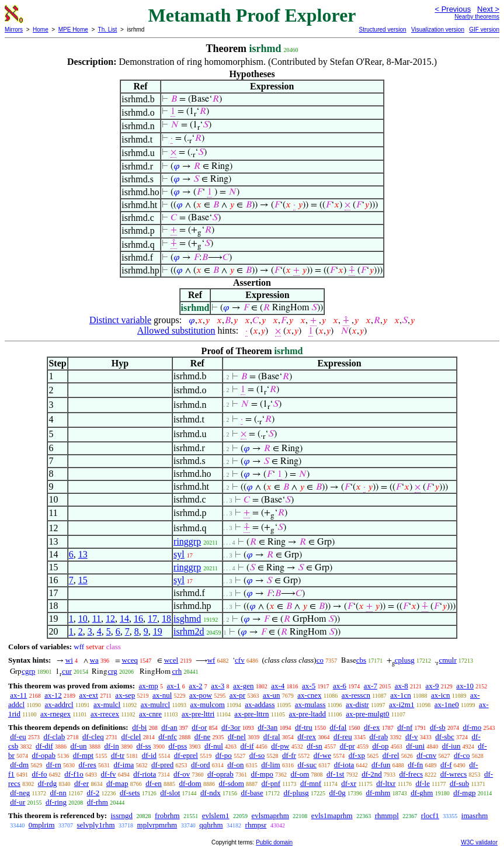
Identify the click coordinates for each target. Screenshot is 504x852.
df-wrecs (453, 774)
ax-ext (88, 695)
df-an (169, 727)
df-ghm (422, 793)
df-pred (162, 765)
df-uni (415, 746)
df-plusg (296, 793)
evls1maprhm (332, 815)
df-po (224, 755)
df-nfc (168, 737)
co (320, 660)
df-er (81, 783)
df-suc (307, 765)
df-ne (202, 737)
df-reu (343, 737)
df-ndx (211, 793)
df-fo (40, 774)
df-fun (381, 765)
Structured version (382, 30)
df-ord (201, 765)
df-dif (44, 746)
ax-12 (53, 695)
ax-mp (149, 686)
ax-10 (465, 686)
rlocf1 (430, 815)
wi (69, 660)
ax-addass (260, 704)
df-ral (272, 737)
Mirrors (14, 30)
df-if (247, 746)
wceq (130, 660)
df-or (199, 727)
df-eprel (186, 755)
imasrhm (475, 815)
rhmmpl (387, 815)
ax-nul (162, 695)
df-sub (459, 783)
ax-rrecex (105, 714)
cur (67, 671)
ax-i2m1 (402, 704)
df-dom (190, 783)
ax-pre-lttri (198, 714)
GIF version (484, 30)
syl (179, 554)
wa (94, 660)
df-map (117, 783)
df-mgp (464, 793)
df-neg (20, 793)
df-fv (109, 774)
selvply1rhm (96, 825)
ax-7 (371, 686)
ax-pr (237, 695)
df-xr (349, 783)
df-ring (56, 802)
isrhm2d (189, 631)
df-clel (131, 737)
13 (83, 554)
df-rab (378, 737)
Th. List (108, 30)
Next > (488, 9)
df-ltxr (386, 783)
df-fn (415, 765)
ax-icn (440, 695)
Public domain (274, 842)
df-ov (182, 774)
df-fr (289, 755)
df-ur (18, 802)
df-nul (214, 746)
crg (112, 671)
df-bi (139, 727)
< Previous (453, 9)
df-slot (170, 793)
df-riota (145, 774)
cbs (361, 660)
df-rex (307, 737)
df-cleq (93, 737)
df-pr (347, 746)
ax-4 (278, 686)
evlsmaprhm (270, 815)
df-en (153, 783)
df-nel (237, 737)
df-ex (372, 727)
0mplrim (42, 825)
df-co (462, 755)
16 (138, 619)
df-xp (357, 755)
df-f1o (74, 774)
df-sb (438, 727)
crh (177, 671)
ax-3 (218, 686)
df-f (446, 765)
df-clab (54, 737)
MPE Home (73, 30)
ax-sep (125, 695)
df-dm (19, 765)
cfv (240, 660)
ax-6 (340, 686)
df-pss (178, 746)
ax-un (272, 695)
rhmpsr (256, 825)
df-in (111, 746)
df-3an (267, 727)
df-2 (93, 793)
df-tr (118, 755)
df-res (88, 765)
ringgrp (187, 541)
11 (97, 619)
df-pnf (271, 783)
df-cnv (426, 755)
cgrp (28, 671)
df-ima (124, 765)
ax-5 (309, 686)
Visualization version (438, 30)
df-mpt (83, 755)
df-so (257, 755)
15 (83, 580)
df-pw (280, 746)
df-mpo (262, 774)
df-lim (271, 765)
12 (110, 619)
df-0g (338, 793)
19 (158, 631)
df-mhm (378, 793)
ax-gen (243, 686)
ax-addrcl (59, 704)
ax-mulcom (208, 704)
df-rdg (48, 783)
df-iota (344, 765)
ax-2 (195, 686)
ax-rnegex (55, 714)
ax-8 (402, 686)
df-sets (130, 793)
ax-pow (201, 695)
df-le (423, 783)
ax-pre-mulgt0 (367, 714)
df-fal (338, 727)
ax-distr (357, 704)
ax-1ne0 (447, 704)
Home (41, 30)
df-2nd (372, 774)
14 (124, 619)
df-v (412, 737)
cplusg (405, 660)
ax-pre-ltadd (308, 714)
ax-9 (432, 686)
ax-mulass (310, 704)
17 (152, 619)
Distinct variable (120, 320)
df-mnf (311, 783)
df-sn (314, 746)
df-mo (472, 727)
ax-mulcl (107, 704)
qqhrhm (211, 825)
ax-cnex (309, 695)
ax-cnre (150, 714)
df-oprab (220, 774)
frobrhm (167, 815)
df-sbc (445, 737)
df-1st (335, 774)
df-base (252, 793)
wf (211, 660)
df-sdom (231, 783)
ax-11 (18, 695)
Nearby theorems (477, 17)
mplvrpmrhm (157, 825)
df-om (300, 774)
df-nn (58, 793)
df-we (322, 755)
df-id (149, 755)
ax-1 (174, 686)
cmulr (447, 660)
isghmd (187, 619)
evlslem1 (216, 815)
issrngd (121, 815)
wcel (171, 660)
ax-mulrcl (156, 704)
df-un (78, 746)
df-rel (391, 755)
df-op (380, 746)
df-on (235, 765)
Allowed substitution (176, 330)
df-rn (54, 765)
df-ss (143, 746)
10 (83, 619)
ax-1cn (400, 695)
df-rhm (98, 802)
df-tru (304, 727)
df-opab (44, 755)
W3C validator (479, 842)
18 (166, 619)
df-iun (451, 746)
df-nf (405, 727)
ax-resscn (356, 695)
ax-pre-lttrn (251, 714)
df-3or (231, 727)
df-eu (18, 737)
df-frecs (411, 774)
